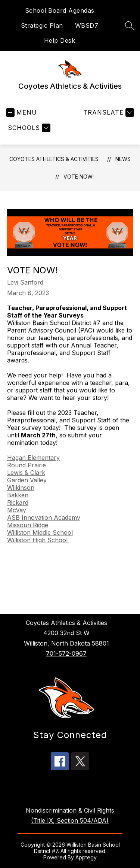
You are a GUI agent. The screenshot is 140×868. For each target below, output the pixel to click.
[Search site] (130, 25)
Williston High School (38, 540)
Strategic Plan (42, 25)
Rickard (18, 503)
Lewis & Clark (26, 473)
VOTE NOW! (79, 177)
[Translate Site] (108, 113)
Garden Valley (27, 480)
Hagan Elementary (33, 458)
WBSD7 (87, 25)
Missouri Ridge (28, 525)
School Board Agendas (60, 10)
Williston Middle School (40, 532)
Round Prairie (27, 465)
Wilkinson (21, 488)
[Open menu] (21, 113)
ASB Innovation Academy (44, 518)
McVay (17, 510)
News (123, 159)
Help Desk (60, 40)
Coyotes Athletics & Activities (54, 159)
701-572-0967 (66, 653)
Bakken (18, 495)
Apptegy (86, 857)
